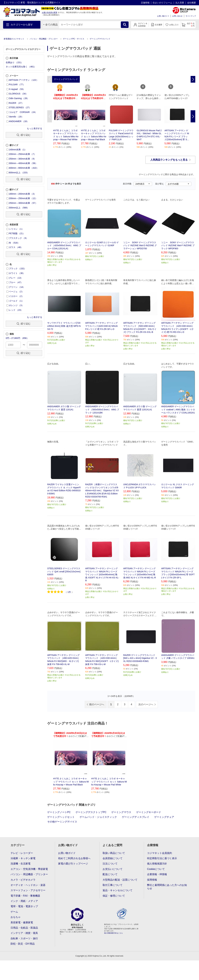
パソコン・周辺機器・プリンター (44, 39)
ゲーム (14, 912)
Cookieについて (156, 869)
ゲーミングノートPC (59, 812)
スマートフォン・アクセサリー (28, 890)
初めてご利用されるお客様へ (74, 858)
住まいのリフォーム (162, 3)
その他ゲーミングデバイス (62, 822)
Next (193, 116)
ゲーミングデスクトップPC (91, 812)
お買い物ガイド (163, 16)
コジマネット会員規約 (160, 853)
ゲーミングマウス (121, 812)
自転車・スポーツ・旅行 (24, 938)
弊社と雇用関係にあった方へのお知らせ (167, 887)
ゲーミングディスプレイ (136, 817)
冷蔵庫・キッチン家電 (23, 858)
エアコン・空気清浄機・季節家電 (29, 869)
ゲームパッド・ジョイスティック (98, 817)
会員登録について (113, 858)
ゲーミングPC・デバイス (74, 39)
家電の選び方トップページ (73, 864)
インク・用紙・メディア (24, 901)
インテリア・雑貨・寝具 (24, 933)
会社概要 (192, 3)
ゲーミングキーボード (149, 812)
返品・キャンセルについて (118, 890)
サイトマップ (191, 16)
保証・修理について (114, 896)
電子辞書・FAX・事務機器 (25, 896)
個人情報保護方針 (157, 864)
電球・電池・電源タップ (24, 906)
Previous (50, 116)
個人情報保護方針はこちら (113, 933)
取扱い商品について (114, 853)
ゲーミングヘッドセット (61, 817)
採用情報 (152, 880)
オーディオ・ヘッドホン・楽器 (28, 885)
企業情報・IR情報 (157, 874)
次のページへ (146, 704)
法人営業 (180, 3)
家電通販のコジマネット (14, 39)
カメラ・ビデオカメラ (23, 880)
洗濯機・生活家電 (21, 864)
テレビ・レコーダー (22, 853)
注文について (110, 864)
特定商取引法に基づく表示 (162, 858)
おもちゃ (16, 917)
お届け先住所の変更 (50, 12)
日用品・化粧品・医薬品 (24, 928)
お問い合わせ (177, 16)
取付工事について (113, 885)
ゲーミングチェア (164, 817)
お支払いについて (113, 869)
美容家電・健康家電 (22, 922)
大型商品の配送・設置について (120, 880)
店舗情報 (145, 3)
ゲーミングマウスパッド (100, 39)
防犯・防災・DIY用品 (23, 944)
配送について (110, 874)
